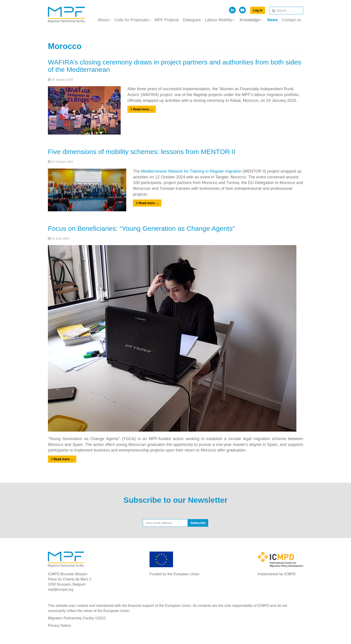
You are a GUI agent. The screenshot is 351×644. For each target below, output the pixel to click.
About (104, 20)
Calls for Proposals (133, 20)
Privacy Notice (59, 626)
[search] (286, 11)
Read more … (142, 109)
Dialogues (192, 20)
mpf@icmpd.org (61, 589)
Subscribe (198, 523)
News (273, 20)
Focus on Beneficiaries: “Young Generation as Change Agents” (141, 228)
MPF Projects (167, 20)
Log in (258, 10)
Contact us (291, 20)
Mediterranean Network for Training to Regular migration (191, 171)
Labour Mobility (220, 20)
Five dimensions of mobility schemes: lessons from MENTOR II (142, 152)
